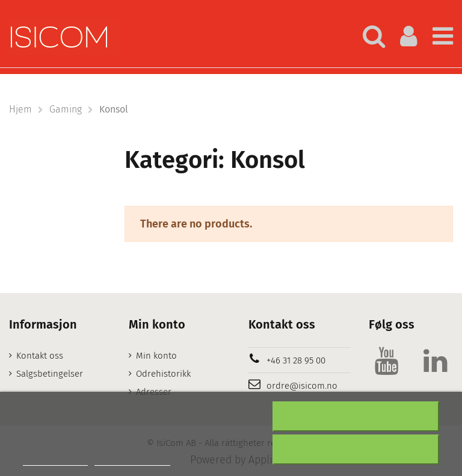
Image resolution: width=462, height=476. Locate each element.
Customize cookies (132, 460)
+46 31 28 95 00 (296, 360)
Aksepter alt (356, 450)
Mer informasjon (55, 460)
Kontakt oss (40, 356)
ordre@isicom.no (302, 386)
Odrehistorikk (163, 374)
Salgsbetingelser (50, 374)
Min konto (156, 356)
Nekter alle (356, 416)
